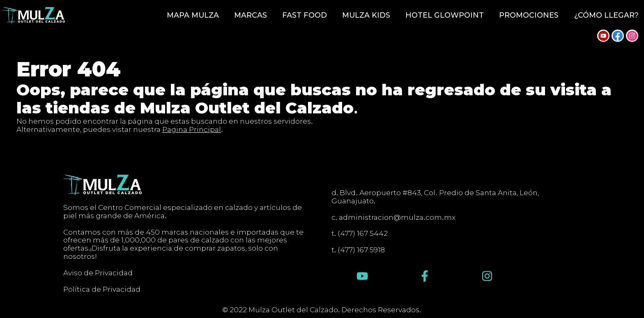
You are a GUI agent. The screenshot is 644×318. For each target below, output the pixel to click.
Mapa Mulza (193, 15)
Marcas (251, 15)
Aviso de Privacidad (98, 273)
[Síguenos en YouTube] (603, 36)
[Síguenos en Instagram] (632, 36)
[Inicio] (33, 15)
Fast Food (305, 15)
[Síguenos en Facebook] (618, 36)
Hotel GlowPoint (445, 15)
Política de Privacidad (102, 289)
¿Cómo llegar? (606, 15)
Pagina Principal (192, 129)
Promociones (529, 15)
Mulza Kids (366, 15)
